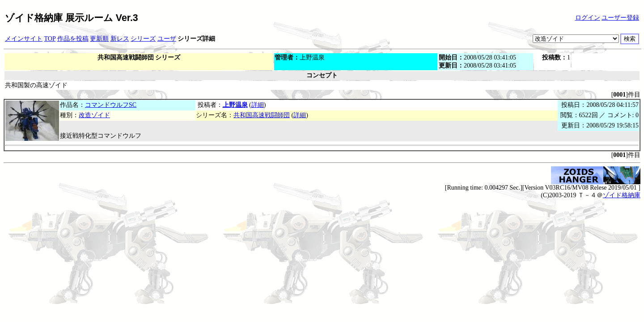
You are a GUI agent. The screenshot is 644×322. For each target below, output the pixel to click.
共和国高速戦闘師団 (262, 115)
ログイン (588, 18)
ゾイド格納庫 (622, 195)
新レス (120, 39)
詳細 (258, 105)
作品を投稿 (73, 39)
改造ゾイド (94, 115)
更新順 (99, 39)
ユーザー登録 (620, 18)
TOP (50, 39)
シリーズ (143, 39)
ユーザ (167, 39)
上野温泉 (235, 105)
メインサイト (24, 39)
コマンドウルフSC (111, 105)
